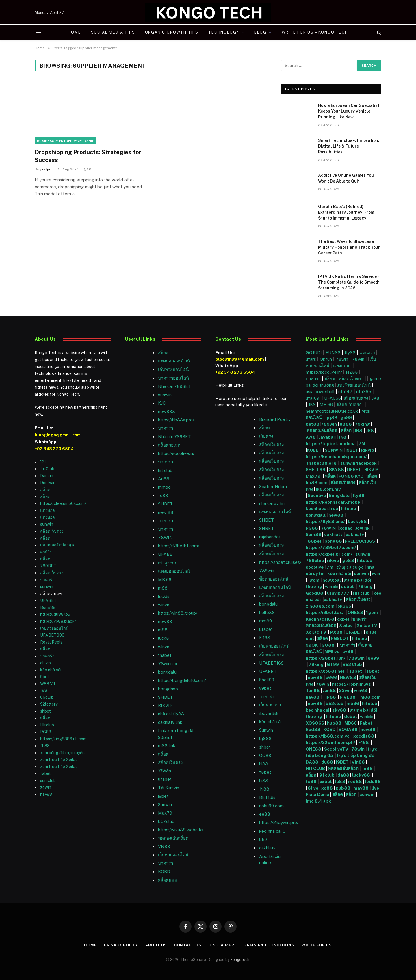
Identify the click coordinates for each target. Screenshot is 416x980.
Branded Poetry (275, 419)
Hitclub (47, 725)
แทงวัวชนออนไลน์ (354, 385)
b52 (263, 839)
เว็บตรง (266, 436)
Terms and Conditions (268, 945)
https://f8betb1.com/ (179, 546)
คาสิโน (47, 552)
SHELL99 (315, 469)
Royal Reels (51, 642)
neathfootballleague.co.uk (332, 411)
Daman (47, 476)
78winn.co (168, 664)
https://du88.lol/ (55, 614)
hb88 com (317, 482)
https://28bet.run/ (326, 658)
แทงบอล (48, 510)
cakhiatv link (170, 722)
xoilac (346, 528)
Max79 (165, 813)
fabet (45, 773)
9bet (45, 677)
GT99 (333, 664)
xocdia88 (364, 736)
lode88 (373, 781)
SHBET (165, 504)
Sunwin (266, 730)
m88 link (167, 746)
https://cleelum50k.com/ (63, 503)
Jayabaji (327, 437)
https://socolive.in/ (176, 453)
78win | (360, 359)
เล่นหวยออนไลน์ (173, 369)
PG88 (46, 732)
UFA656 (333, 398)
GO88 (328, 645)
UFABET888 (52, 635)
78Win (165, 771)
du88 (328, 762)
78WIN (165, 537)
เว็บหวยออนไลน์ (54, 628)
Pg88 (336, 632)
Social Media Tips (113, 32)
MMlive (332, 651)
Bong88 (48, 607)
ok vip (45, 663)
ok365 (344, 606)
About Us (156, 945)
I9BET (352, 450)
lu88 (340, 781)
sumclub (48, 780)
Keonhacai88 (320, 619)
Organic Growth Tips (172, 32)
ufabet (165, 779)
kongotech (240, 960)
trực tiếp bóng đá (355, 755)
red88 (355, 781)
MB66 (351, 723)
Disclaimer (221, 945)
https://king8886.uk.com (63, 739)
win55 (331, 586)
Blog (260, 32)
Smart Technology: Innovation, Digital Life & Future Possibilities (349, 146)
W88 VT (48, 684)
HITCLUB (315, 768)
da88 (343, 775)
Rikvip (368, 450)
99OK (313, 645)
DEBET (354, 469)
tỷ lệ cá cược (350, 567)
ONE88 (355, 612)
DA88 (312, 762)
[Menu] (38, 32)
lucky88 (362, 775)
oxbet (343, 619)
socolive (315, 567)
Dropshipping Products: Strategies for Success (88, 156)
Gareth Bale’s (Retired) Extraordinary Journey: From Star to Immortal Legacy (346, 212)
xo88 (327, 788)
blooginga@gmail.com (58, 435)
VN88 (164, 846)
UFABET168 (271, 663)
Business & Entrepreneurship (66, 141)
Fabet (366, 723)
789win (267, 571)
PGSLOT (340, 638)
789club (315, 560)
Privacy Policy (121, 945)
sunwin (47, 524)
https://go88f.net (325, 671)
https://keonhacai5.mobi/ (333, 502)
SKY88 (337, 469)
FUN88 (333, 353)
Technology (224, 32)
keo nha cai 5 (272, 831)
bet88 (313, 424)
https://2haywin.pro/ (279, 822)
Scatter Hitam (273, 487)
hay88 (46, 794)
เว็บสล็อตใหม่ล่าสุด (57, 545)
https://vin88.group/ (178, 613)
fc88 (163, 495)
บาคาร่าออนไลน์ (173, 378)
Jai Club (47, 469)
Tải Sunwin (169, 788)
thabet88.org (322, 463)
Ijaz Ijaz (46, 169)
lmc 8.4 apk (319, 801)
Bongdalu (339, 495)
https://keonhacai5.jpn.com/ (336, 456)
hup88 (334, 723)
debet (348, 586)
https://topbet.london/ (330, 443)
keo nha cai (317, 710)
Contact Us (188, 945)
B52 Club (352, 664)
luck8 (164, 596)
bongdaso (168, 689)
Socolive (317, 495)
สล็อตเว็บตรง (52, 531)
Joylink (363, 528)
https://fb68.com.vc (328, 736)
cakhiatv (267, 848)
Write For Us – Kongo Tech (315, 32)
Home (74, 32)
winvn (164, 605)
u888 (346, 424)
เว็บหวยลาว (270, 705)
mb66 (353, 703)
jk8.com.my (328, 489)
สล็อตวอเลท (169, 445)
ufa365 (364, 392)
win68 (361, 690)
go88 (348, 560)
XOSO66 (315, 723)
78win (342, 359)
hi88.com (370, 697)
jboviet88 (269, 713)
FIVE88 (349, 697)
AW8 (311, 437)
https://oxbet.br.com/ (329, 554)
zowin (46, 787)
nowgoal (332, 580)
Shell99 (267, 680)
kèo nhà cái (51, 670)
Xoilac (347, 625)
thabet (165, 655)
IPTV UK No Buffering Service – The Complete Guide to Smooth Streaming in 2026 (349, 282)
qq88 (331, 418)
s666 (332, 677)
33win (345, 690)
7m (330, 567)
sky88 (339, 710)
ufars (311, 359)
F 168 (265, 638)
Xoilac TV (366, 625)
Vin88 (358, 762)
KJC (162, 403)
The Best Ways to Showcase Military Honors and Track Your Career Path (349, 247)
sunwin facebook (359, 463)
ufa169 (313, 398)
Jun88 (313, 690)
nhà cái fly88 (171, 714)
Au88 (164, 479)
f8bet (265, 772)
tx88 (311, 781)
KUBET (314, 450)
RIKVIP (165, 705)
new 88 (166, 512)
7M (362, 443)
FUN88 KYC (351, 476)
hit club (165, 470)
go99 (346, 418)
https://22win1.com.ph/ (330, 742)
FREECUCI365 (360, 541)
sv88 (348, 651)
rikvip (333, 560)
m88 (163, 588)
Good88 (314, 593)
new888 (167, 411)
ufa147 (345, 392)
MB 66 (165, 580)
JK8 (376, 398)
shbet (45, 711)
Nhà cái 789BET (174, 386)
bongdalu (167, 672)
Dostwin (48, 483)
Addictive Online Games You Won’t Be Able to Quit (346, 178)
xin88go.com (321, 606)
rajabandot (270, 537)
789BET (48, 566)
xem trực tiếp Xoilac (59, 760)
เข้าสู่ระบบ (168, 563)
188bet (314, 541)
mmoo (164, 487)
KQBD (164, 872)
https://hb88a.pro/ (176, 420)
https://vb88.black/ (58, 621)
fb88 (45, 746)
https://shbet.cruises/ (280, 562)
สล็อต (45, 490)
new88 (165, 621)
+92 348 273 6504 (54, 449)
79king (362, 424)
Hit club (362, 593)
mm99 (265, 621)
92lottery (49, 704)
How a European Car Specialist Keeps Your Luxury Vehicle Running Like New (349, 111)
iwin (376, 573)
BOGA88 (348, 729)
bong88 (333, 541)
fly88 (350, 353)
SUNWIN (334, 450)
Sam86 (313, 534)
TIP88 (330, 697)
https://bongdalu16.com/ (182, 680)
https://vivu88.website (180, 830)
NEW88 (348, 677)
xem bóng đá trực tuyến (62, 753)
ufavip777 (338, 593)
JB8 (358, 431)
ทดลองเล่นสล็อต (173, 838)
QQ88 (265, 755)
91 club (327, 775)
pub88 (343, 788)
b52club (166, 821)
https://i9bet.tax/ (325, 612)
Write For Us (317, 945)
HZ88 (352, 372)
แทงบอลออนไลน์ (174, 361)
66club (47, 697)
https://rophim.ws (351, 684)
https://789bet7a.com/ (331, 547)
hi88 (264, 764)
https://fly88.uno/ (325, 521)
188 (44, 690)
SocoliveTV (336, 749)
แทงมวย (367, 353)
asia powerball (320, 392)
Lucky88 (357, 521)
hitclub (349, 508)
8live (313, 788)
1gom (314, 580)
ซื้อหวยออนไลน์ (274, 579)
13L (43, 462)
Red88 (313, 729)
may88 (361, 788)
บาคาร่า (47, 580)
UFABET (48, 600)
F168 (364, 742)
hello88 (267, 612)
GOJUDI (314, 353)
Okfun (326, 359)
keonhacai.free (322, 508)
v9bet (265, 688)
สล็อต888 (168, 880)
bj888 (265, 738)
